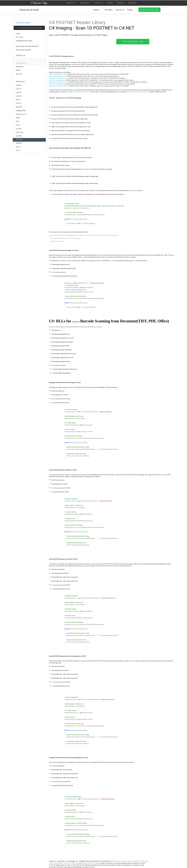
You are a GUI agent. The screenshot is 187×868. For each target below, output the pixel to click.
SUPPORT (110, 3)
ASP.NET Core (21, 56)
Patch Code (19, 132)
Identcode (19, 107)
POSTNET (19, 140)
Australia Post (20, 81)
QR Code (19, 74)
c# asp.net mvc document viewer (59, 78)
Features (96, 10)
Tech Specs (109, 10)
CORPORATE (132, 3)
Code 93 (19, 92)
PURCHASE (120, 3)
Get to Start (20, 37)
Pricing (130, 10)
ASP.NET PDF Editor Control (90, 863)
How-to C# (120, 10)
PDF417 (19, 70)
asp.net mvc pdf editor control (58, 74)
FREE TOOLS (85, 3)
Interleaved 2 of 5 (21, 114)
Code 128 (19, 96)
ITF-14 (18, 125)
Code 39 (19, 89)
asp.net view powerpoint (56, 84)
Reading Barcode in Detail (24, 41)
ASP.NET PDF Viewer (60, 863)
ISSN (18, 121)
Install (18, 34)
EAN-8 (18, 100)
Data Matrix (20, 67)
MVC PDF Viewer (73, 863)
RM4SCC (19, 143)
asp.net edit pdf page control (57, 76)
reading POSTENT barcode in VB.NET (79, 92)
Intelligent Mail (21, 111)
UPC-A (18, 147)
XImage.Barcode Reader (29, 10)
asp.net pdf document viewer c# (58, 82)
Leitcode (19, 129)
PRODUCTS (71, 3)
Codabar (19, 85)
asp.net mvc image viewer (57, 80)
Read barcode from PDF (23, 50)
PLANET (19, 136)
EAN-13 (19, 103)
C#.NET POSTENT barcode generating (138, 92)
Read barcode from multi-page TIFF (27, 46)
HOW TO (99, 3)
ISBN (18, 118)
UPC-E (18, 150)
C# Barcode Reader (23, 23)
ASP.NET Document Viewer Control (121, 861)
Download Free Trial (149, 10)
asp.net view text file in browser (58, 86)
